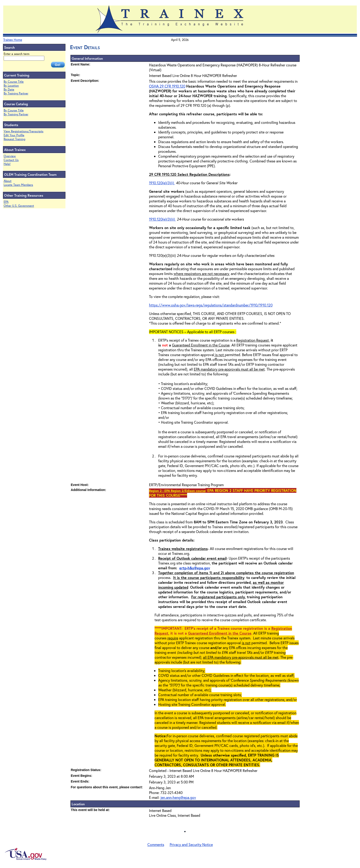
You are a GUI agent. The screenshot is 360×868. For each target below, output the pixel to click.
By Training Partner (16, 93)
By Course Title (14, 82)
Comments (156, 844)
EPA (6, 202)
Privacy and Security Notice (191, 844)
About (8, 181)
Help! (7, 164)
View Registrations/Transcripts (24, 131)
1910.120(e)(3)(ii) (162, 219)
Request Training (14, 139)
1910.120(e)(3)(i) (162, 183)
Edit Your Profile (14, 135)
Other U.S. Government (19, 206)
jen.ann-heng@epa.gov (178, 797)
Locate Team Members (18, 185)
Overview (10, 156)
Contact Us (11, 160)
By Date (9, 89)
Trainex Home (13, 40)
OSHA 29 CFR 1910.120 (167, 86)
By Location (11, 86)
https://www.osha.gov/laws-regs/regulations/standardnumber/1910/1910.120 (211, 305)
